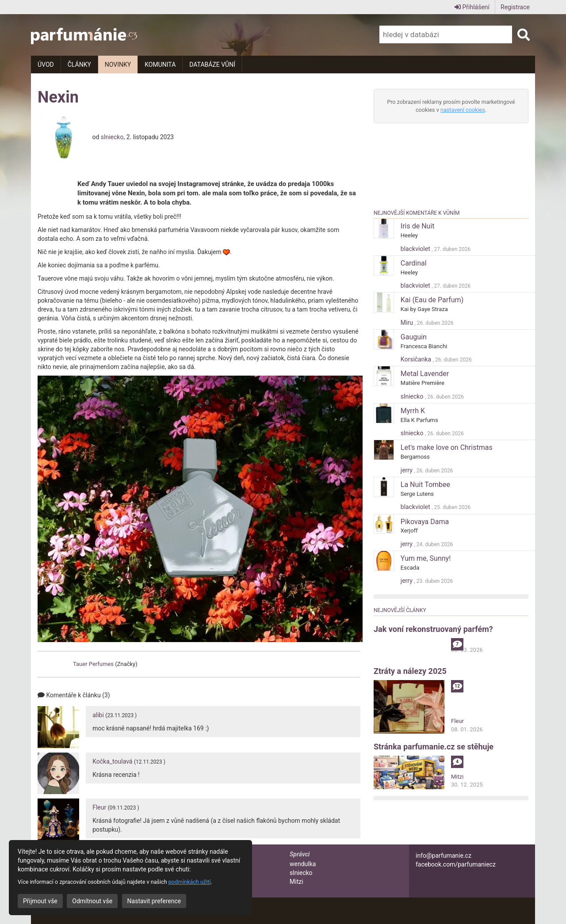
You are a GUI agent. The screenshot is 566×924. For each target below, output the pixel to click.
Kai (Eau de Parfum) (432, 300)
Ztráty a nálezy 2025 (410, 671)
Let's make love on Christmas (447, 447)
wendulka (303, 864)
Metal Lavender (425, 374)
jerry (407, 470)
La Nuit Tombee (425, 485)
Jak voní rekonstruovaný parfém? (433, 629)
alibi (98, 715)
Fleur (99, 807)
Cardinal (414, 263)
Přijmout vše (40, 901)
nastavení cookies (463, 110)
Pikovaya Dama (425, 522)
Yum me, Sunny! (426, 558)
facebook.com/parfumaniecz (456, 864)
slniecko (112, 137)
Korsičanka (417, 359)
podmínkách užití (190, 882)
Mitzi (457, 777)
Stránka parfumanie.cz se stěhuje (434, 747)
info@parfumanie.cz (444, 856)
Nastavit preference (154, 901)
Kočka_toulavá (112, 761)
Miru (408, 323)
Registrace (515, 7)
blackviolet (416, 249)
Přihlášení (472, 7)
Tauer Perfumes (93, 664)
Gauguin (414, 337)
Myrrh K (413, 411)
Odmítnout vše (92, 901)
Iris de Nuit (418, 226)
